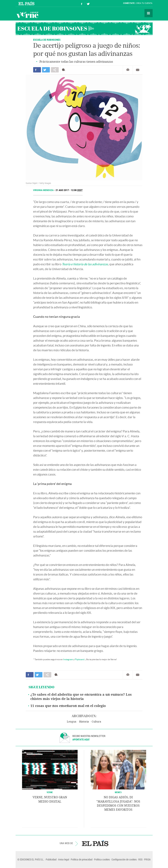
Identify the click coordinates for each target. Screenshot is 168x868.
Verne (27, 15)
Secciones (149, 13)
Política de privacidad (82, 859)
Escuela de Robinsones (52, 28)
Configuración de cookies (124, 859)
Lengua (72, 722)
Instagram (68, 659)
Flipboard (80, 659)
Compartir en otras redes (55, 70)
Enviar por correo (138, 70)
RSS (140, 859)
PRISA (147, 859)
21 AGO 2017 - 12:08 (69, 190)
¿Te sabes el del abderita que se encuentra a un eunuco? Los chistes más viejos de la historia (81, 697)
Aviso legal (64, 859)
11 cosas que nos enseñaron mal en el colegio (68, 706)
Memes (118, 792)
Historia (84, 722)
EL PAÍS (95, 843)
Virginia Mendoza (44, 190)
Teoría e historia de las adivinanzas (85, 264)
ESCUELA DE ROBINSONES (47, 40)
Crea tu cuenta (144, 3)
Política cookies (102, 859)
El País (27, 3)
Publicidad (51, 859)
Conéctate (129, 3)
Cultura (96, 722)
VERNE (50, 792)
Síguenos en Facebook (82, 3)
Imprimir (128, 70)
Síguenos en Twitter (88, 3)
